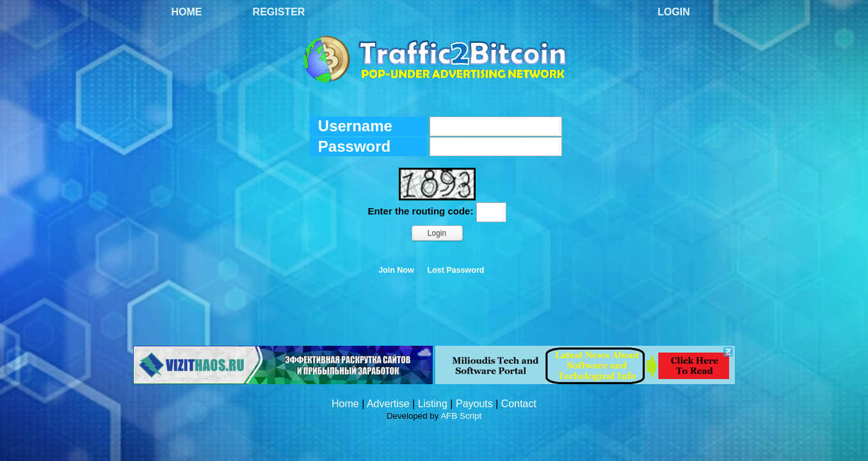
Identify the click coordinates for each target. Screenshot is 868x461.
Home (187, 12)
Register (279, 12)
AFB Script (461, 416)
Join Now (396, 270)
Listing (433, 404)
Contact (519, 404)
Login (674, 12)
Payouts (474, 404)
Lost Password (456, 270)
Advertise (388, 404)
